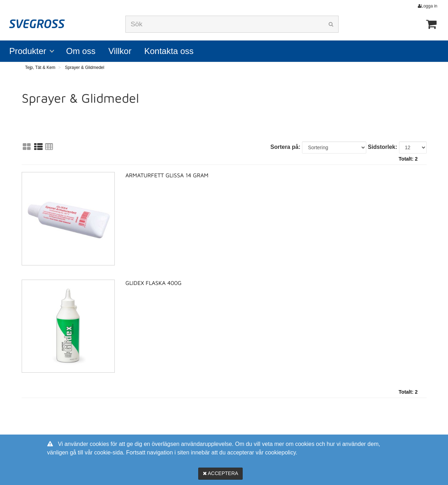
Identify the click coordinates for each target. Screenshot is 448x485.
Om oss (81, 51)
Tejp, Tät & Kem (40, 68)
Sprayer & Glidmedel (85, 68)
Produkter (28, 51)
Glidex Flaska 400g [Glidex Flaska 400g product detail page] (153, 283)
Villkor (120, 51)
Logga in (429, 6)
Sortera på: (285, 147)
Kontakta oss (169, 51)
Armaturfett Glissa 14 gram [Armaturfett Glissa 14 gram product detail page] (167, 175)
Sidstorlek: (382, 147)
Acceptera (221, 473)
